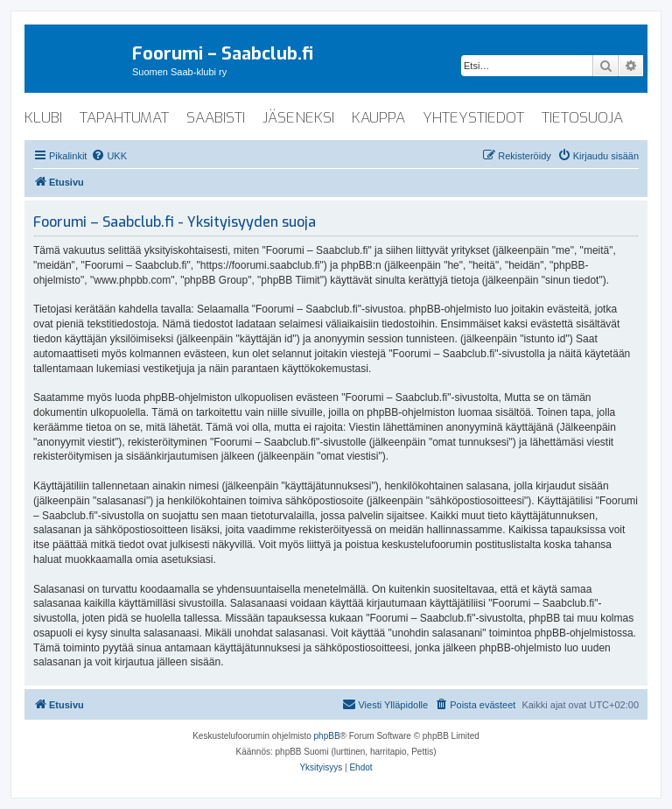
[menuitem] (109, 156)
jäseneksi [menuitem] (298, 118)
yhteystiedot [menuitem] (473, 118)
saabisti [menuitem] (216, 118)
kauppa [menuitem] (378, 118)
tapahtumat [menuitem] (124, 118)
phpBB (327, 736)
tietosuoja (582, 118)
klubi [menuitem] (43, 118)
